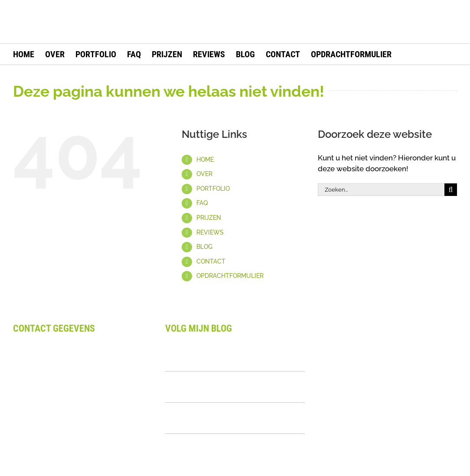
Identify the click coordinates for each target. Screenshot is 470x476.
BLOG (204, 247)
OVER (204, 174)
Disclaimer (31, 434)
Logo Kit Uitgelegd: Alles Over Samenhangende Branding (222, 387)
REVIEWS (210, 232)
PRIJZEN (209, 218)
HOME (205, 160)
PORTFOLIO (213, 189)
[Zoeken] (451, 190)
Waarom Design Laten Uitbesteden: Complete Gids (231, 355)
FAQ (202, 203)
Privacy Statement (44, 445)
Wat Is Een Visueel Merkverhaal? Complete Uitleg (225, 418)
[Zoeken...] (381, 190)
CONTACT (211, 261)
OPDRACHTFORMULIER (230, 276)
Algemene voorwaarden (55, 423)
